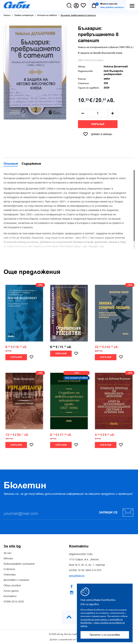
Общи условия (12, 586)
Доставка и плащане (16, 580)
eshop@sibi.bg (77, 576)
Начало (7, 15)
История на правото (47, 15)
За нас (7, 553)
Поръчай (98, 124)
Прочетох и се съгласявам (105, 635)
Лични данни (11, 591)
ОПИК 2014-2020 (14, 602)
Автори (8, 559)
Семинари (10, 575)
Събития (9, 569)
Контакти (10, 596)
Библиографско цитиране (19, 564)
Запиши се (116, 512)
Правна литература (24, 15)
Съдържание (31, 164)
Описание (11, 164)
